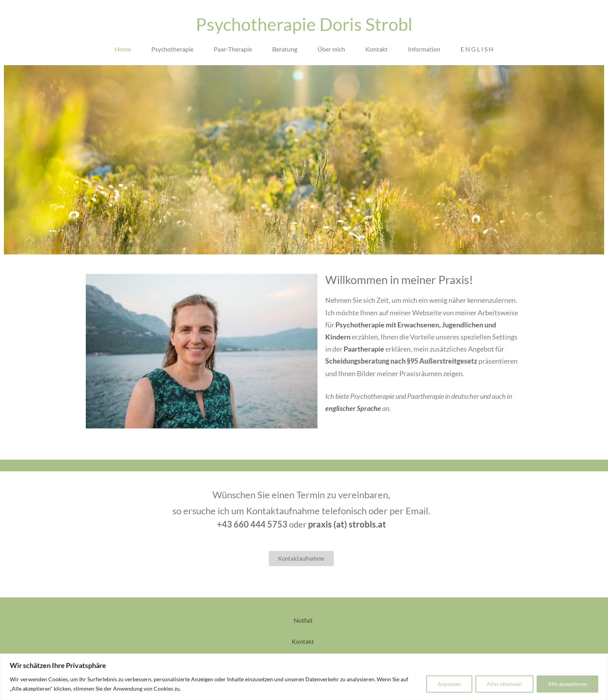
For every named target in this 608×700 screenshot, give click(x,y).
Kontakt (377, 49)
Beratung (285, 49)
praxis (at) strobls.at (347, 524)
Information (424, 49)
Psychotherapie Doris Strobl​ (304, 24)
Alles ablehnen (504, 684)
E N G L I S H (477, 49)
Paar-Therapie (233, 49)
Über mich (331, 49)
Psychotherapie (172, 49)
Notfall (304, 620)
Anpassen (449, 684)
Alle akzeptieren (567, 684)
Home (123, 49)
